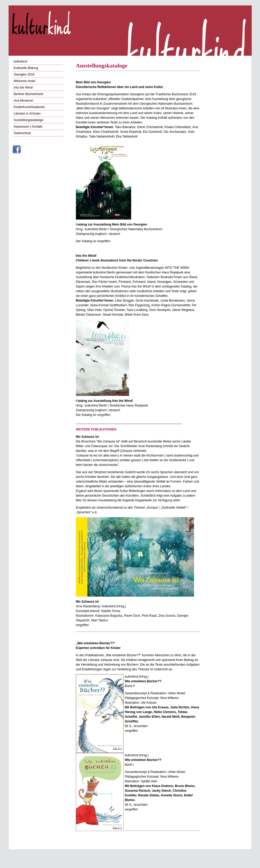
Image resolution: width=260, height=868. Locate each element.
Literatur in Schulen (27, 114)
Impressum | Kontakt (28, 127)
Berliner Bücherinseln (29, 94)
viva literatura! (24, 101)
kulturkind (20, 61)
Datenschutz (23, 133)
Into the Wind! (23, 88)
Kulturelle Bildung (26, 68)
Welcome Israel (25, 81)
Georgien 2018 (24, 74)
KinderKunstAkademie (29, 107)
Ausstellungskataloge (29, 120)
